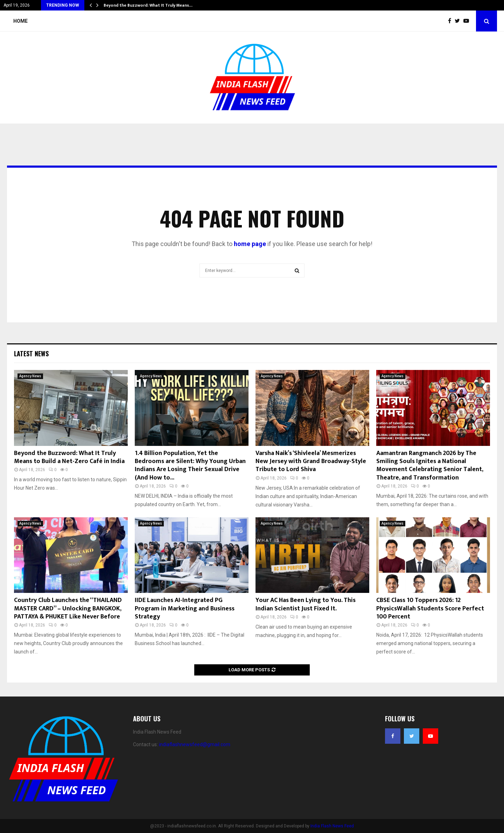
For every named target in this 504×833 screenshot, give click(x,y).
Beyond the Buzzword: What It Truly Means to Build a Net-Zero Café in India (69, 457)
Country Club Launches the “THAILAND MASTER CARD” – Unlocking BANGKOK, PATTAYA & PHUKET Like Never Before (68, 608)
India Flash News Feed (332, 826)
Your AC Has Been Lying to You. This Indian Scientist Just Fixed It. (306, 604)
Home (20, 21)
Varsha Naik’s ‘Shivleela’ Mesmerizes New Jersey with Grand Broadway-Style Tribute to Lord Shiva (311, 461)
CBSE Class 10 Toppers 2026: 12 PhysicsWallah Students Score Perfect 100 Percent (430, 608)
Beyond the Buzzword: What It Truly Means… (148, 5)
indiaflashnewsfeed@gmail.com (195, 744)
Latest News (31, 353)
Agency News (30, 376)
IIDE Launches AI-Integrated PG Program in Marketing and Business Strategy (185, 608)
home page (250, 244)
